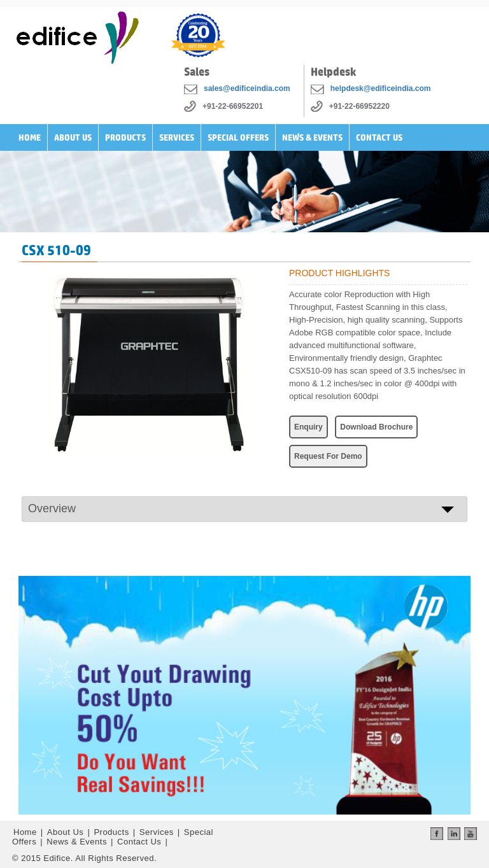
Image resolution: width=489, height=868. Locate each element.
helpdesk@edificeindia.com (381, 88)
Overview (52, 508)
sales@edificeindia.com (247, 88)
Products (125, 137)
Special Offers (238, 137)
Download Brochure (376, 427)
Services (177, 137)
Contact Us (379, 137)
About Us (73, 137)
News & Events (312, 137)
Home (30, 137)
